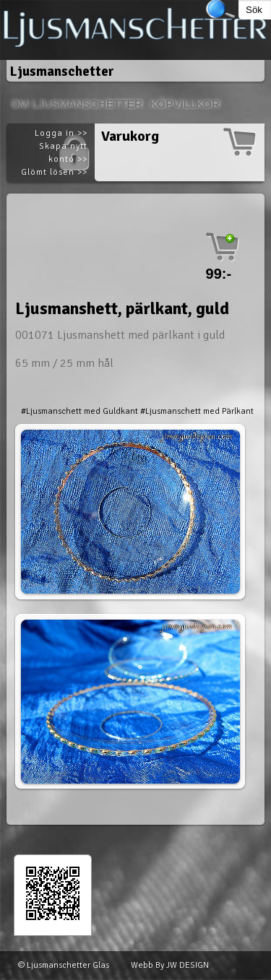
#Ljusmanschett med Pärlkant (197, 411)
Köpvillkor (185, 104)
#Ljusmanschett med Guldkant (79, 411)
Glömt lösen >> (54, 172)
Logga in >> (61, 133)
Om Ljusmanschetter (76, 104)
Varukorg (130, 136)
